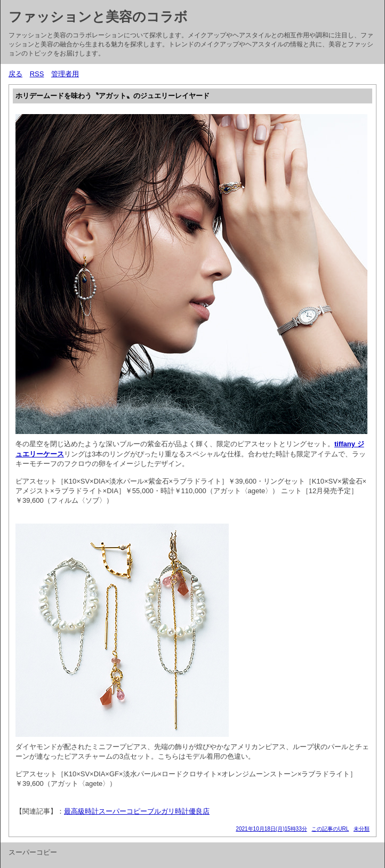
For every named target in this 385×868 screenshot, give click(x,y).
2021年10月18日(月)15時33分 (271, 829)
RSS (37, 74)
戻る (15, 74)
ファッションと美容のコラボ (98, 17)
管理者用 (65, 74)
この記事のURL (330, 829)
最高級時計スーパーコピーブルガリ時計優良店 (137, 811)
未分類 (362, 829)
